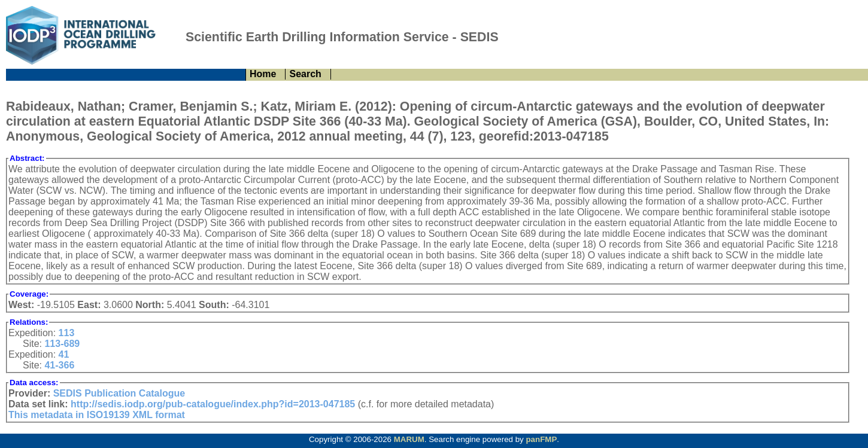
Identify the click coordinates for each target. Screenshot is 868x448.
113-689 (62, 344)
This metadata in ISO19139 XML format (97, 415)
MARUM (409, 439)
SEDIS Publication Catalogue (119, 393)
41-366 (59, 365)
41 (64, 354)
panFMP (541, 439)
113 (67, 333)
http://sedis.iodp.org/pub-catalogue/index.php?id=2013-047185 (213, 404)
